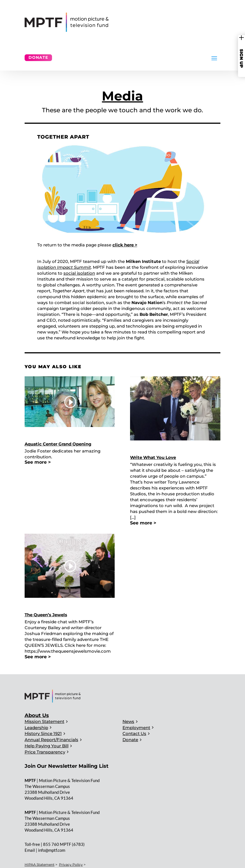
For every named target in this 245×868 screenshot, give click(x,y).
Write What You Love (153, 457)
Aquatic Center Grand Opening (58, 444)
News (128, 721)
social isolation (79, 273)
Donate (38, 57)
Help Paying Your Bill (47, 746)
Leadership (36, 728)
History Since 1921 (43, 733)
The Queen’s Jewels (46, 615)
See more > (38, 462)
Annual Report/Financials (51, 740)
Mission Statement (44, 721)
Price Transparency (45, 752)
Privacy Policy (71, 865)
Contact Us (134, 733)
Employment (136, 728)
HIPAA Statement (40, 865)
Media (122, 96)
